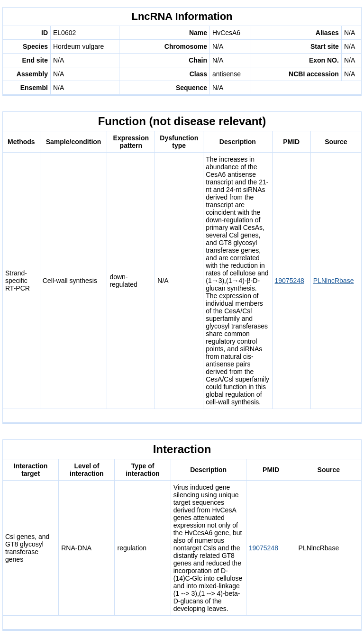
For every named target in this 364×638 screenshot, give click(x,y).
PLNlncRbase (334, 281)
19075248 (290, 281)
